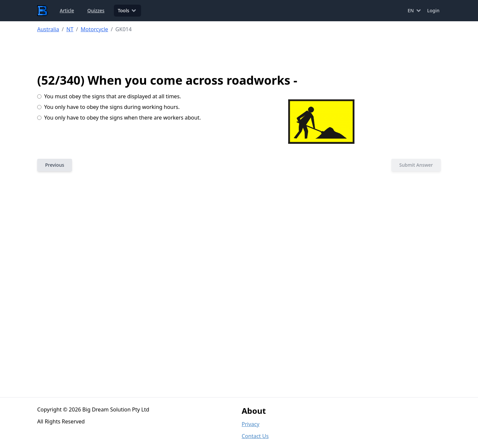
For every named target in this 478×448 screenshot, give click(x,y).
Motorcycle (94, 29)
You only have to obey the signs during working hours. (108, 107)
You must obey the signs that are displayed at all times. (109, 96)
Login (433, 10)
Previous (55, 165)
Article (67, 10)
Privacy (250, 424)
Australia (48, 29)
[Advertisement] (239, 53)
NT (70, 29)
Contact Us (255, 436)
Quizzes (96, 10)
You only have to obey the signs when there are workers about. (119, 118)
